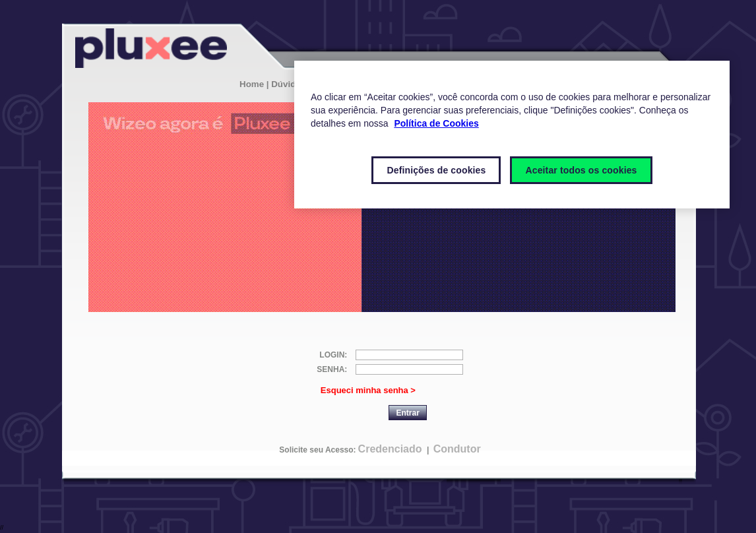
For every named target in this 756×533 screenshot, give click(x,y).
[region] (512, 135)
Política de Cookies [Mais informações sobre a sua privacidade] (436, 123)
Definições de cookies (436, 170)
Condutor (457, 449)
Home (252, 84)
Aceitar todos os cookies (581, 170)
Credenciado (390, 449)
